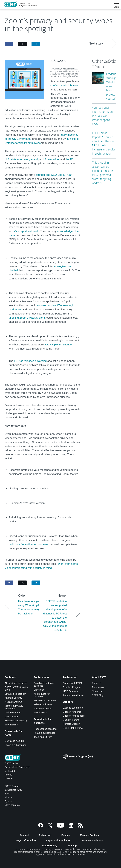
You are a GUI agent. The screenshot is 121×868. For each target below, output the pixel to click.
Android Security (13, 698)
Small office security (15, 694)
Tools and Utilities (43, 737)
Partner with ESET (73, 683)
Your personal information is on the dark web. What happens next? (102, 116)
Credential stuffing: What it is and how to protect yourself (112, 87)
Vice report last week (26, 231)
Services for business (45, 700)
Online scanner (13, 712)
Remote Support (71, 724)
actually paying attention (59, 345)
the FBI (70, 159)
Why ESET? (11, 725)
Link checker (11, 717)
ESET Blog (98, 695)
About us (97, 683)
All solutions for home (16, 683)
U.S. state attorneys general (21, 159)
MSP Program (70, 691)
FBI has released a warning (30, 361)
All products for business (42, 695)
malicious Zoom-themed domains (29, 544)
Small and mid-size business (44, 684)
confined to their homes (64, 85)
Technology (98, 687)
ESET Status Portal (73, 728)
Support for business (74, 716)
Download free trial (15, 741)
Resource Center (43, 708)
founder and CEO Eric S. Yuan (54, 175)
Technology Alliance (73, 695)
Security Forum (71, 720)
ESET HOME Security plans (16, 688)
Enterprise (39, 690)
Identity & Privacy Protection (14, 707)
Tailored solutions (43, 704)
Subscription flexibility (16, 720)
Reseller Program (72, 687)
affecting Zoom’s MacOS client (27, 318)
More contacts (12, 805)
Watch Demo (41, 712)
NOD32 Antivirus (13, 702)
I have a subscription (16, 745)
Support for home (72, 712)
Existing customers (73, 708)
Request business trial (46, 729)
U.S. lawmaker (50, 159)
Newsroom (98, 691)
